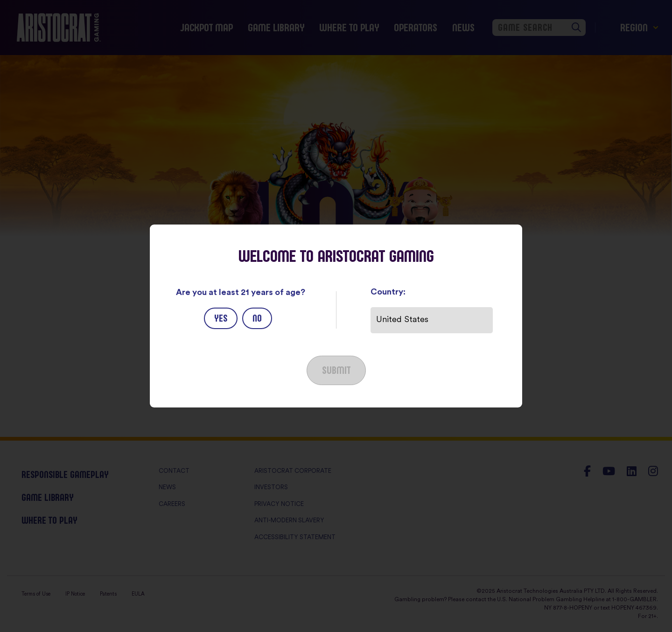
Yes (221, 318)
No (257, 318)
